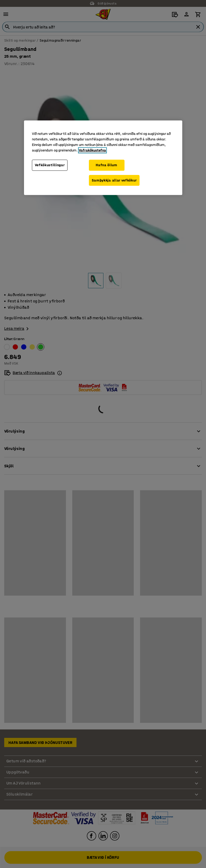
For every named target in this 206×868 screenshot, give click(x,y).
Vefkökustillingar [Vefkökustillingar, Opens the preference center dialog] (50, 165)
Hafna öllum (107, 165)
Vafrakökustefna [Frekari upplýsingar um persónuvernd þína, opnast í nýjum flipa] (92, 150)
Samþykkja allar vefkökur (114, 180)
